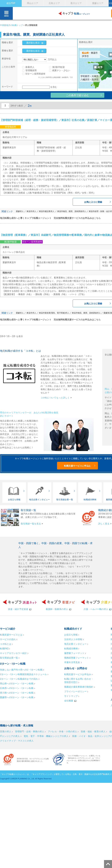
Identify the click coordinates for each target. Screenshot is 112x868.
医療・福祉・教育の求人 (93, 731)
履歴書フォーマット (74, 653)
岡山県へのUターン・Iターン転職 (17, 683)
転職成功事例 (71, 649)
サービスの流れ (8, 639)
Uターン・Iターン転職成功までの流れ (19, 679)
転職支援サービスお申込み (78, 674)
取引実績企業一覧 (9, 658)
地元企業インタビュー (75, 644)
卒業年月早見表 (72, 662)
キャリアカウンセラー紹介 (13, 653)
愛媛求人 (20, 211)
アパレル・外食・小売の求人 (62, 731)
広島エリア (54, 3)
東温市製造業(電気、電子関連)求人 (54, 313)
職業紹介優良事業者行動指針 (79, 687)
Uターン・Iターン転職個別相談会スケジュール (23, 674)
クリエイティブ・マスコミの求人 (17, 741)
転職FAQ (4, 649)
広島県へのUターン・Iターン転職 (17, 688)
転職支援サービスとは (11, 635)
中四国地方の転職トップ (11, 25)
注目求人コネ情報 (73, 639)
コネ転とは (6, 644)
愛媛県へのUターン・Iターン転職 (17, 697)
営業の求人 (6, 731)
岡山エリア (33, 3)
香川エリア (76, 3)
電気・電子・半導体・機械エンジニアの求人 (46, 736)
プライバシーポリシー (75, 691)
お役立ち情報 (71, 635)
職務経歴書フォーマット (77, 658)
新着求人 (30, 67)
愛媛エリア (98, 3)
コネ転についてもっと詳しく (55, 398)
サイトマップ (71, 696)
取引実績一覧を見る (31, 524)
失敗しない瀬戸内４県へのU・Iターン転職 (21, 670)
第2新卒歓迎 (58, 67)
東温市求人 (31, 211)
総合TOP (11, 3)
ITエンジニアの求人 (10, 736)
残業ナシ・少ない (61, 70)
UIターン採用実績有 (35, 74)
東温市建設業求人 (47, 211)
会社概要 (69, 701)
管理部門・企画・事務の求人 (30, 731)
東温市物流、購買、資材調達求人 (72, 211)
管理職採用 (31, 70)
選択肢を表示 (33, 43)
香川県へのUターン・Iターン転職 (17, 693)
